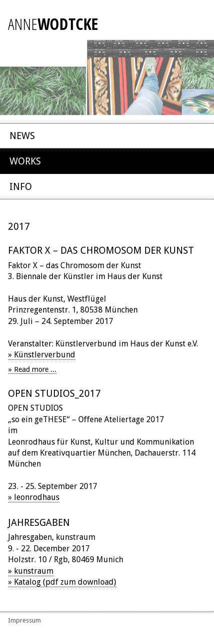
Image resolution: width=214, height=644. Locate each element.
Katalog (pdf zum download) (65, 582)
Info (21, 187)
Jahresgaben (39, 523)
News (22, 136)
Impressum (24, 620)
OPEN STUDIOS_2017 (54, 394)
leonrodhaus (37, 497)
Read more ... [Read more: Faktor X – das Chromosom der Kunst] (35, 369)
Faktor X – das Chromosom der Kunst (101, 250)
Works (25, 161)
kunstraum (34, 571)
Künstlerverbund (45, 355)
